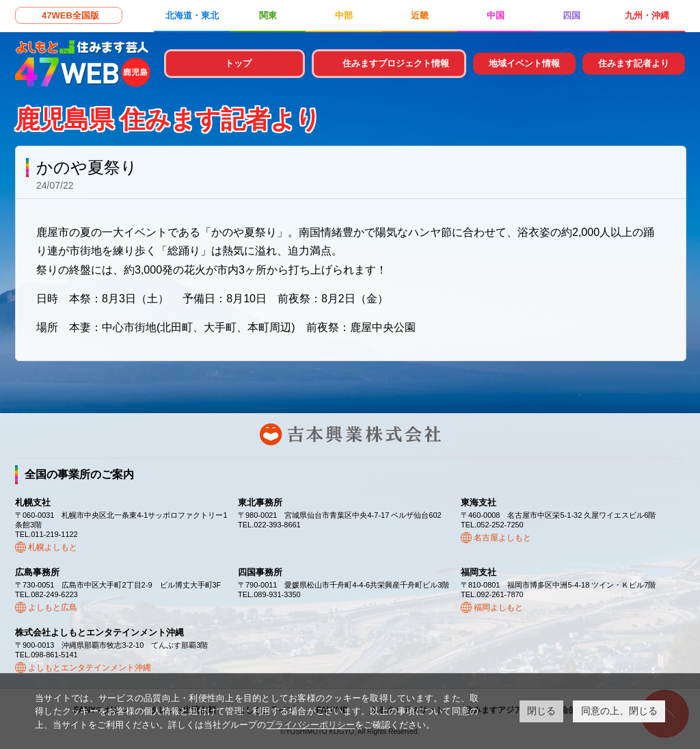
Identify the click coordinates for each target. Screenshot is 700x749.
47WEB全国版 (70, 15)
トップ (238, 63)
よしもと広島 (53, 607)
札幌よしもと (53, 547)
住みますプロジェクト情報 (396, 63)
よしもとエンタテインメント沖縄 (90, 668)
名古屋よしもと (502, 538)
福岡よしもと (498, 607)
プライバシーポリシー (310, 725)
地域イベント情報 (524, 63)
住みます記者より (634, 63)
